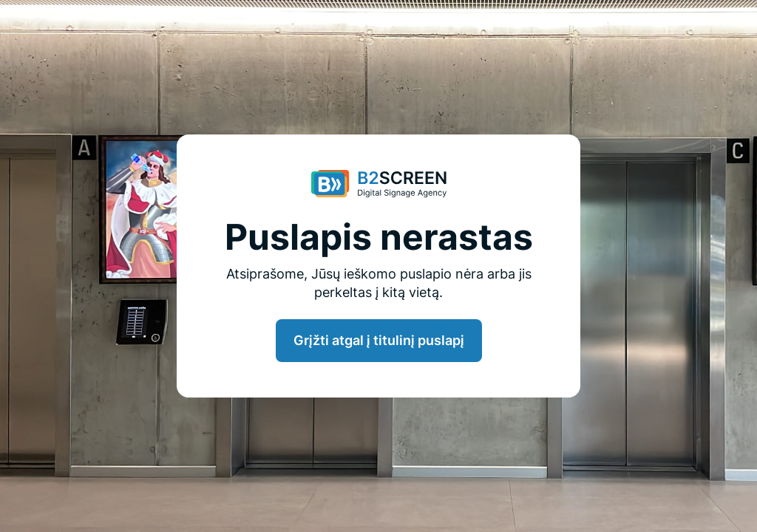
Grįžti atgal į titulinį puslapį (379, 340)
